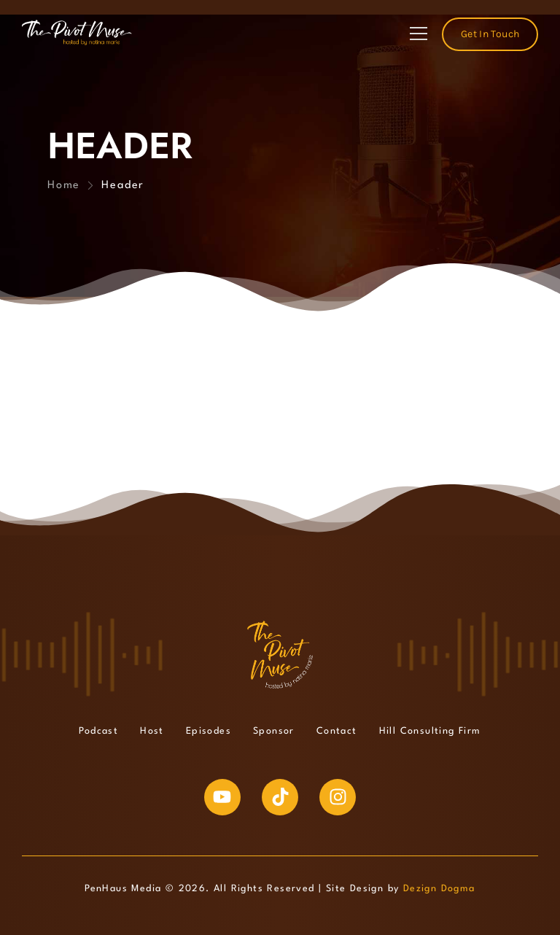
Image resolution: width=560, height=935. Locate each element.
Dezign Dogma (439, 889)
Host (152, 731)
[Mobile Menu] (419, 34)
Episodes (209, 731)
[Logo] (77, 33)
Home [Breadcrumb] (63, 186)
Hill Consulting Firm (430, 731)
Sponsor (274, 731)
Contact (337, 731)
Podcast (98, 731)
